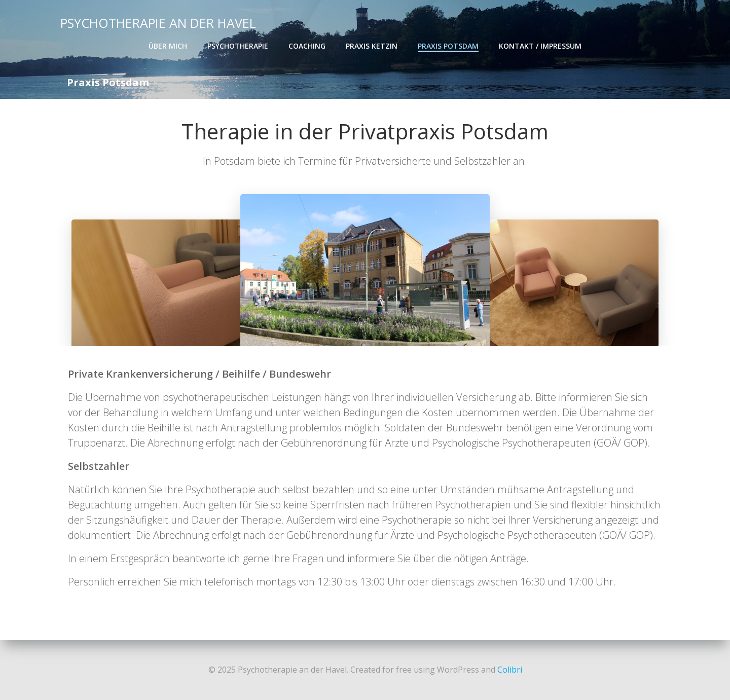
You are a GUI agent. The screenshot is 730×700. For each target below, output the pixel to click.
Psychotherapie (238, 46)
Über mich (168, 46)
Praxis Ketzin (372, 46)
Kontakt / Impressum (540, 46)
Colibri (510, 670)
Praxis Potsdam (448, 46)
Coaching (307, 46)
